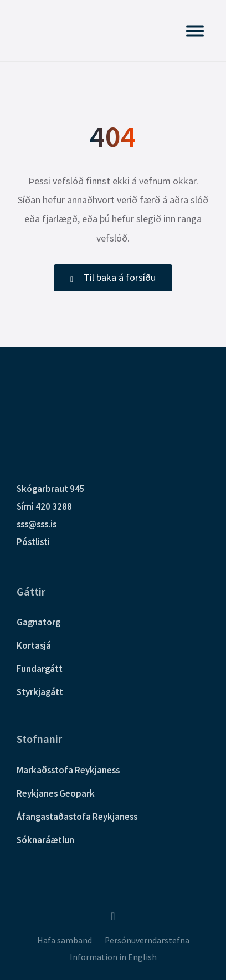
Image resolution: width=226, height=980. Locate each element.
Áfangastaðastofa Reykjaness (77, 817)
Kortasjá (34, 645)
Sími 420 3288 (44, 506)
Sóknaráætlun (45, 840)
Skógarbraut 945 (51, 489)
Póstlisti (33, 542)
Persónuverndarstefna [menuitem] (147, 940)
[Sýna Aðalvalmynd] (195, 31)
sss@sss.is (37, 524)
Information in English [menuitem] (113, 957)
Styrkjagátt (40, 692)
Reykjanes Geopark (56, 793)
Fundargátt (40, 669)
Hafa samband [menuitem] (65, 940)
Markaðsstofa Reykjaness (68, 770)
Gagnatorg (38, 622)
